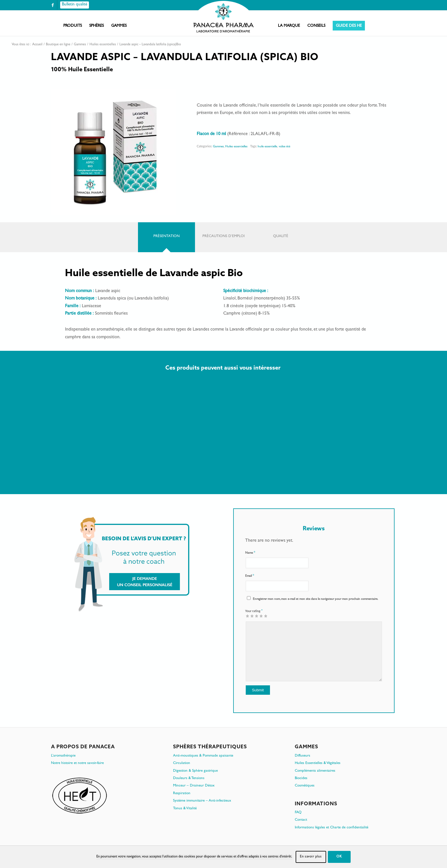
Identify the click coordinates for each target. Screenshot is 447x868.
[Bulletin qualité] (75, 5)
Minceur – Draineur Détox (194, 786)
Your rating (254, 611)
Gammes (218, 147)
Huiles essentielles (236, 147)
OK (339, 857)
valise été (285, 147)
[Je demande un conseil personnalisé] (132, 564)
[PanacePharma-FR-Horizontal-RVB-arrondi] (223, 17)
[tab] (166, 237)
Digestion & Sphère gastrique (195, 771)
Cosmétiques (305, 786)
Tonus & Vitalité (185, 809)
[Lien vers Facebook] (53, 5)
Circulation (182, 763)
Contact (301, 820)
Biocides (301, 778)
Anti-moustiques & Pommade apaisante (203, 756)
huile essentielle (267, 147)
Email (250, 576)
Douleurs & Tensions (189, 778)
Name (250, 553)
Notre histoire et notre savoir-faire (77, 763)
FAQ (298, 813)
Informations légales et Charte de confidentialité (332, 828)
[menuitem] (73, 26)
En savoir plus (311, 857)
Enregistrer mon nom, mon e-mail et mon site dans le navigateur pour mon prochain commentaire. (315, 599)
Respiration (182, 793)
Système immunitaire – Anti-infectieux (202, 801)
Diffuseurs (302, 756)
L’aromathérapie (63, 756)
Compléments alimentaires (315, 771)
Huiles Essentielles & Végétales (318, 763)
